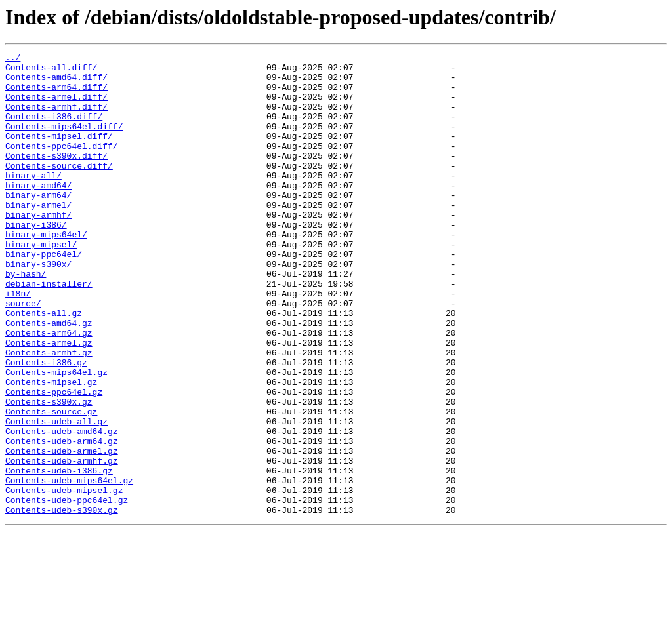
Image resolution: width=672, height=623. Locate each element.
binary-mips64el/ (46, 271)
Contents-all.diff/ (51, 71)
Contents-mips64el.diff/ (64, 142)
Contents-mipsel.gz (51, 449)
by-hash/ (26, 319)
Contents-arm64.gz (49, 390)
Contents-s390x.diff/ (56, 177)
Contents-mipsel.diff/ (59, 153)
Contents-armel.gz (49, 401)
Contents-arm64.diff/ (56, 94)
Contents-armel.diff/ (56, 106)
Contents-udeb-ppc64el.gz (67, 590)
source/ (23, 354)
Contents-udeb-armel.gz (62, 531)
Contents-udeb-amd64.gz (62, 508)
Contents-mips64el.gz (56, 437)
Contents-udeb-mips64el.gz (69, 567)
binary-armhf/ (38, 248)
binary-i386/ (36, 260)
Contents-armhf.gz (49, 413)
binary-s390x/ (38, 307)
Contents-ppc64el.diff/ (62, 165)
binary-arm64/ (38, 224)
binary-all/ (33, 201)
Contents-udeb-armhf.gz (62, 543)
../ (13, 59)
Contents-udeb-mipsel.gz (64, 578)
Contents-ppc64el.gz (54, 460)
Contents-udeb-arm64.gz (62, 519)
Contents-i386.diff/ (54, 130)
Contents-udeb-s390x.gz (62, 602)
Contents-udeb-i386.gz (59, 555)
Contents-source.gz (51, 484)
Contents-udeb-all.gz (56, 496)
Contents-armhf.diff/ (56, 118)
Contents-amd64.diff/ (56, 83)
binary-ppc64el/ (44, 295)
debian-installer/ (49, 331)
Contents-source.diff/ (59, 189)
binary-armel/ (38, 236)
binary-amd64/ (38, 212)
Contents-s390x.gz (49, 472)
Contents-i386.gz (46, 425)
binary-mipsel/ (41, 283)
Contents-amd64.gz (49, 378)
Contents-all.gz (44, 366)
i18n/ (18, 342)
